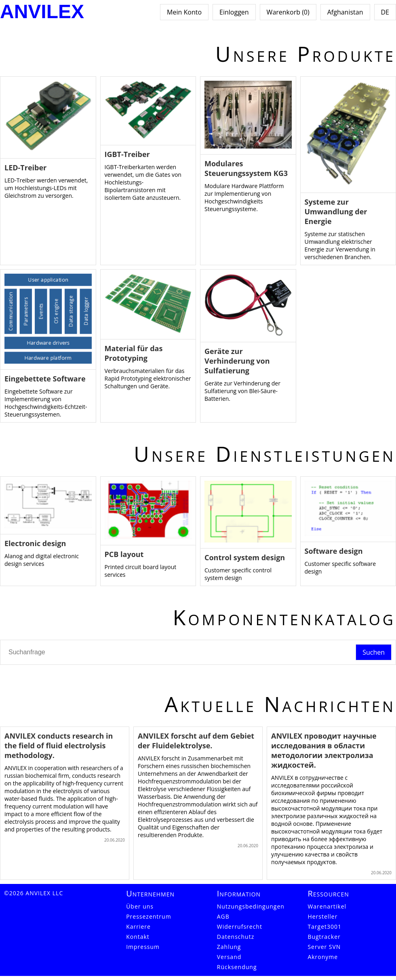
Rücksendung (237, 967)
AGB (223, 916)
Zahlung (229, 947)
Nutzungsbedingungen (251, 906)
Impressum (143, 947)
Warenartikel (327, 906)
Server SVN (324, 947)
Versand (229, 957)
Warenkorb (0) (288, 12)
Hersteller (322, 916)
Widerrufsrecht (240, 927)
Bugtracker (324, 937)
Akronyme (323, 957)
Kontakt (138, 937)
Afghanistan (345, 12)
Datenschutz (236, 937)
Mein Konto (184, 12)
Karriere (138, 927)
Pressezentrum (148, 916)
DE (385, 12)
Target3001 (324, 927)
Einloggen (234, 12)
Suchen (374, 652)
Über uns (140, 906)
